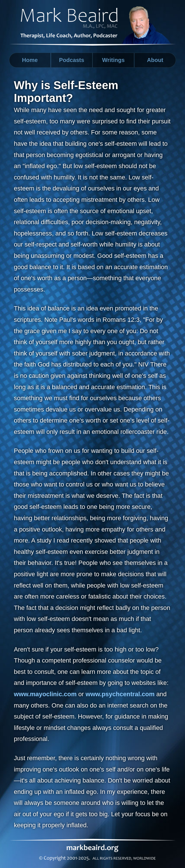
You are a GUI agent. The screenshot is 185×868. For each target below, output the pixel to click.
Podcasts (72, 60)
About (155, 60)
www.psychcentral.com (120, 694)
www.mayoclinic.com (45, 694)
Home (30, 60)
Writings (113, 60)
